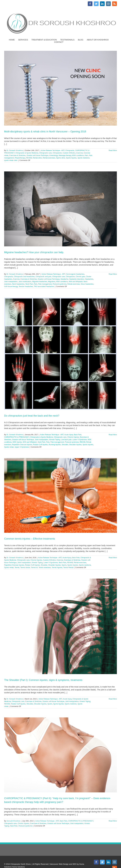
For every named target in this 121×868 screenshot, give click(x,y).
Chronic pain (80, 277)
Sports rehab (9, 447)
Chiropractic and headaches (24, 277)
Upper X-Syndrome (22, 447)
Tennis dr (34, 568)
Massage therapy (65, 155)
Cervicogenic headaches (75, 274)
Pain (86, 155)
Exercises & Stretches (17, 155)
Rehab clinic (37, 158)
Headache (64, 279)
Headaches (89, 279)
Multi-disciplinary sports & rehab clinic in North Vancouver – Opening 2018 (45, 132)
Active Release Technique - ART (53, 150)
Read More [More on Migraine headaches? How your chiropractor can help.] (113, 274)
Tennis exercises (45, 568)
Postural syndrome (60, 284)
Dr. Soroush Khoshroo (15, 150)
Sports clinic (61, 158)
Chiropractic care (46, 153)
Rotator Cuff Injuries (40, 445)
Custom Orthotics (69, 153)
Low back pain (66, 440)
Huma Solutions (18, 867)
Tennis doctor (25, 568)
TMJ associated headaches (44, 287)
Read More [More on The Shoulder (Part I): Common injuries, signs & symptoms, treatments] (113, 699)
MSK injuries (17, 442)
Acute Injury (69, 435)
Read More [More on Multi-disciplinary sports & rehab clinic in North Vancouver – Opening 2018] (113, 150)
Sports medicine (83, 158)
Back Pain (78, 435)
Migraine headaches (40, 282)
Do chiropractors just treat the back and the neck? (32, 416)
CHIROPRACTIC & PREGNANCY (17, 437)
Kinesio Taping (55, 440)
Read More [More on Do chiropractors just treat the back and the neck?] (113, 435)
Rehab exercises (49, 158)
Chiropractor (57, 153)
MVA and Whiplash (76, 282)
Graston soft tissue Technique (37, 155)
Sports (64, 565)
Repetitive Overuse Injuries (22, 445)
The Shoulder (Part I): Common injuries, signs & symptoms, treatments (43, 680)
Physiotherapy (20, 158)
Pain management (45, 284)
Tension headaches (26, 287)
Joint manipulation (11, 282)
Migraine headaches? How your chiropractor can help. (34, 252)
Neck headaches (18, 284)
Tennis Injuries (57, 568)
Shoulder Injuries (75, 445)
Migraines (52, 282)
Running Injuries (55, 445)
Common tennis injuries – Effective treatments (30, 539)
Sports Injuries (71, 158)
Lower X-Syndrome (80, 440)
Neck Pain (29, 284)
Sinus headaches (87, 284)
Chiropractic (70, 150)
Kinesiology (54, 155)
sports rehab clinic (11, 160)
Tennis (17, 568)
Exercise (80, 153)
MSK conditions (78, 155)
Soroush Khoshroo (13, 821)
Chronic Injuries (73, 437)
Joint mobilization (25, 282)
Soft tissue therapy (11, 287)
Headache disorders (76, 279)
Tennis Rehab (68, 568)
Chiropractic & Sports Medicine (27, 153)
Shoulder (65, 445)
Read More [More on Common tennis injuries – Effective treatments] (113, 558)
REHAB (29, 158)
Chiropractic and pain (43, 277)
